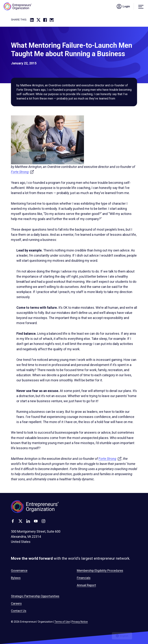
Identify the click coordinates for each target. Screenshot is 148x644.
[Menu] (141, 6)
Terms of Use (62, 622)
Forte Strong (23, 172)
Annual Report (86, 585)
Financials (84, 578)
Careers (16, 603)
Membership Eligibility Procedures (100, 570)
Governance (19, 570)
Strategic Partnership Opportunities (35, 596)
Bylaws (16, 578)
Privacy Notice (80, 622)
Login (123, 6)
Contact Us (19, 611)
